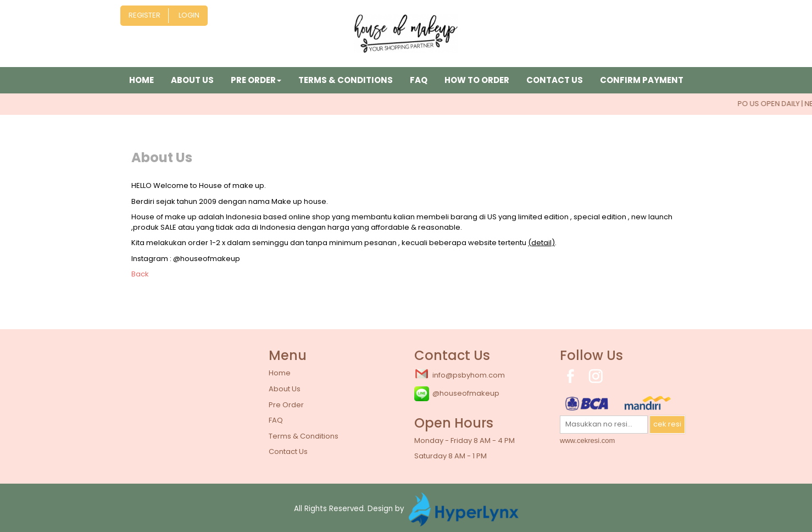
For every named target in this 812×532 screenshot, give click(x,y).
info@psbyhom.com (460, 374)
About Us (192, 80)
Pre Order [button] (256, 80)
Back (140, 274)
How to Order (477, 80)
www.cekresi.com (587, 440)
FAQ (419, 80)
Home (141, 80)
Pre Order (286, 405)
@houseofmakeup (457, 394)
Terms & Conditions (346, 80)
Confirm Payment (642, 80)
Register (144, 15)
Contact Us (555, 80)
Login (189, 15)
